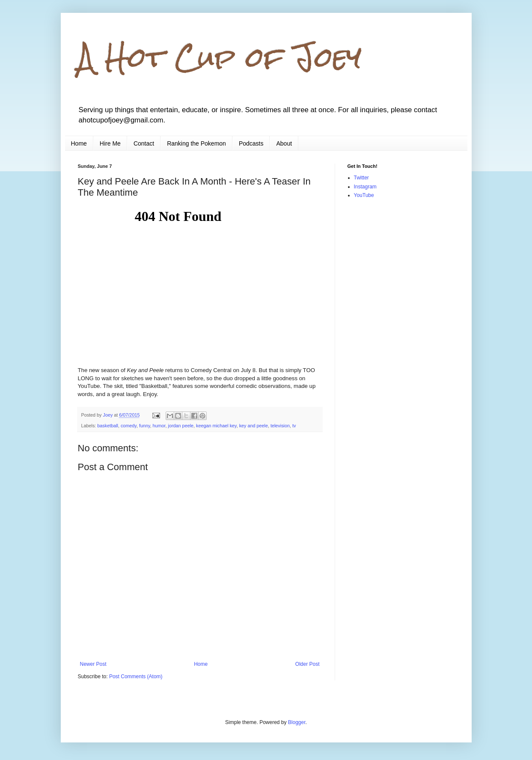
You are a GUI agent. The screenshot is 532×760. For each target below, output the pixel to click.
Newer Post (93, 664)
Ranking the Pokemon (196, 143)
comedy (129, 426)
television (280, 426)
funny (145, 426)
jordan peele (181, 426)
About (284, 143)
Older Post (308, 664)
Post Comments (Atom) (136, 677)
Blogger (297, 722)
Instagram (365, 187)
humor (159, 426)
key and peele (254, 426)
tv (294, 426)
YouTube (364, 195)
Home (79, 143)
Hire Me (110, 143)
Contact (144, 143)
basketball (108, 426)
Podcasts (251, 143)
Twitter (361, 178)
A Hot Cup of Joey (220, 57)
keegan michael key (216, 426)
